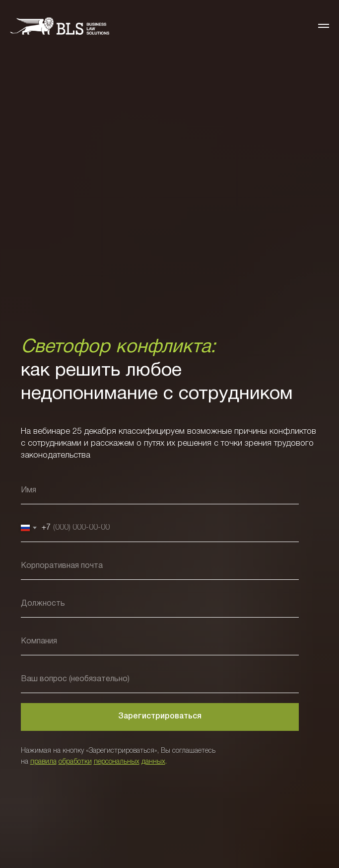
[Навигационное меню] (324, 26)
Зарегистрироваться (160, 716)
